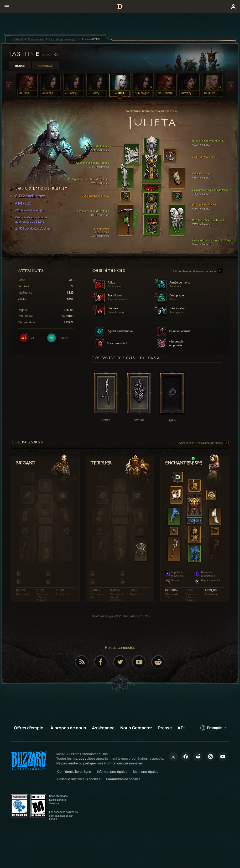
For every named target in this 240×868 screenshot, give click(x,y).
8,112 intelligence (28, 196)
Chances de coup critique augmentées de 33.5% (29, 219)
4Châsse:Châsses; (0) (27, 210)
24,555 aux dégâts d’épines (30, 229)
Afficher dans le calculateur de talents (198, 272)
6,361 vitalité (21, 204)
